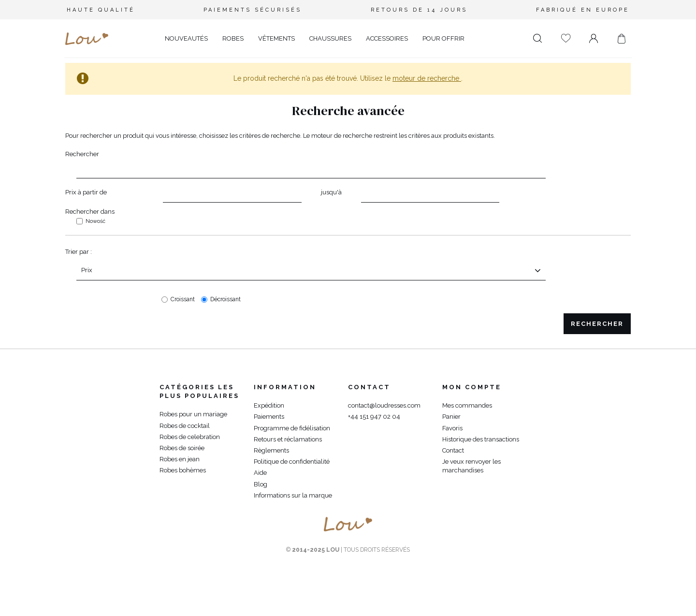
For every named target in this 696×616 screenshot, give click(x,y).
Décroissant (225, 299)
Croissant (183, 299)
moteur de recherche (427, 78)
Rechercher (82, 154)
